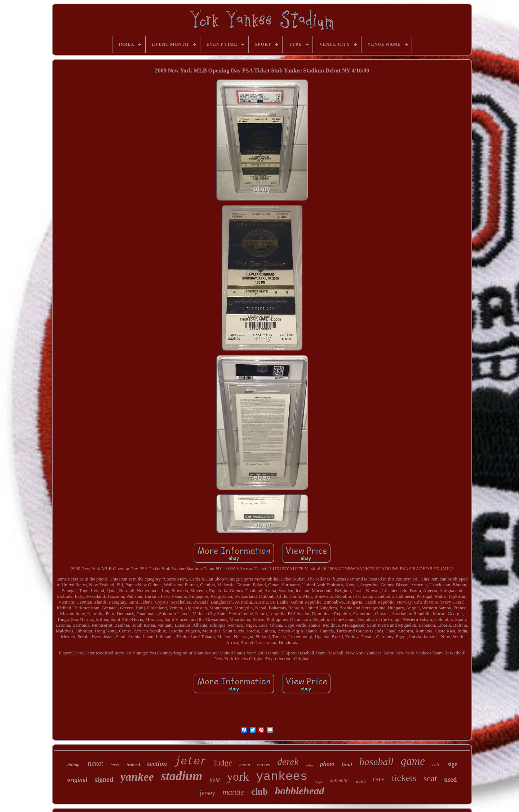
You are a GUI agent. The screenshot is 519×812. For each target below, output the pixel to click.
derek (288, 762)
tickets (404, 778)
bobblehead (300, 791)
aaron (245, 765)
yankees (282, 777)
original (77, 780)
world (361, 781)
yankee (137, 777)
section (157, 764)
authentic (339, 780)
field (214, 780)
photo (327, 764)
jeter (190, 762)
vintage (73, 765)
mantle (233, 792)
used (450, 780)
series (264, 764)
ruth (436, 765)
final (347, 764)
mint (309, 765)
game (413, 761)
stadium (182, 776)
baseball (376, 762)
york (238, 777)
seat (430, 778)
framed (133, 765)
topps (319, 782)
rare (379, 779)
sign (453, 764)
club (259, 792)
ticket (95, 763)
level (115, 765)
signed (104, 779)
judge (223, 763)
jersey (207, 793)
